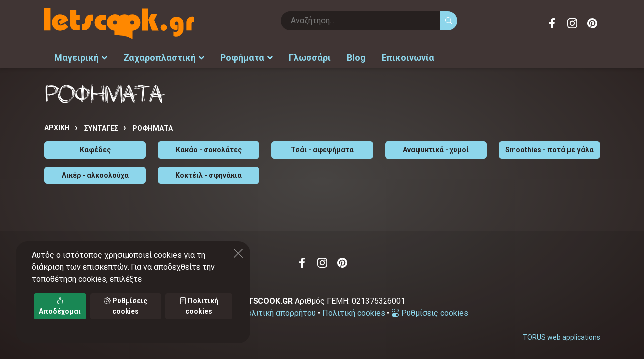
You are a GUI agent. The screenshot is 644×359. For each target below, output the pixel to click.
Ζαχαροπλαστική (164, 58)
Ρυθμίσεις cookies (430, 313)
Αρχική (57, 128)
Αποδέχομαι (60, 306)
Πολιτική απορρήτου (278, 313)
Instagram (572, 23)
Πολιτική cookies (354, 313)
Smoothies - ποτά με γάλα (549, 150)
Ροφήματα (247, 58)
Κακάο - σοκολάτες (209, 150)
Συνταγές (101, 128)
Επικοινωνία (408, 58)
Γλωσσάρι (310, 58)
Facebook (552, 23)
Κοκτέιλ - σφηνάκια (208, 175)
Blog (356, 58)
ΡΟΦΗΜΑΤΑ (153, 128)
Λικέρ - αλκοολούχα (95, 175)
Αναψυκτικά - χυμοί (436, 150)
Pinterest (592, 23)
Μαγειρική (81, 58)
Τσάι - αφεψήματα (322, 150)
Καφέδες (95, 150)
